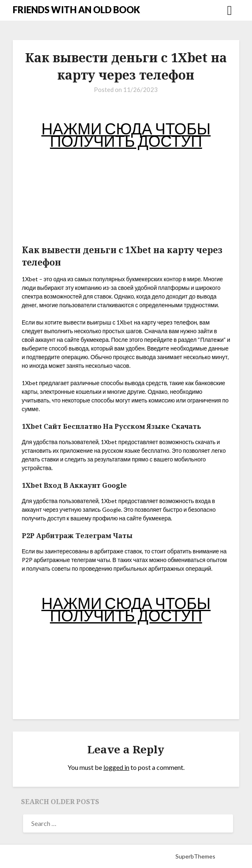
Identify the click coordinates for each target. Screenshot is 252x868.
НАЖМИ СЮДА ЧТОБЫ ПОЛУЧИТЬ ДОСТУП (126, 134)
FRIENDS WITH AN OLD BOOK (76, 10)
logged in (116, 767)
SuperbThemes (195, 856)
